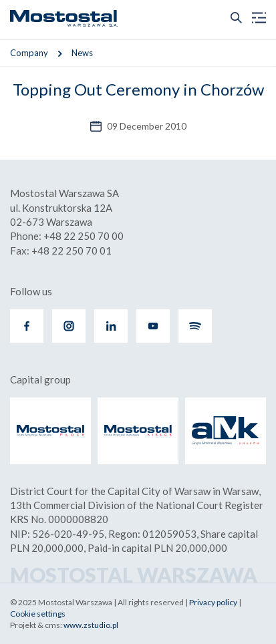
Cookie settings (38, 614)
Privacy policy (213, 602)
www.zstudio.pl (91, 625)
